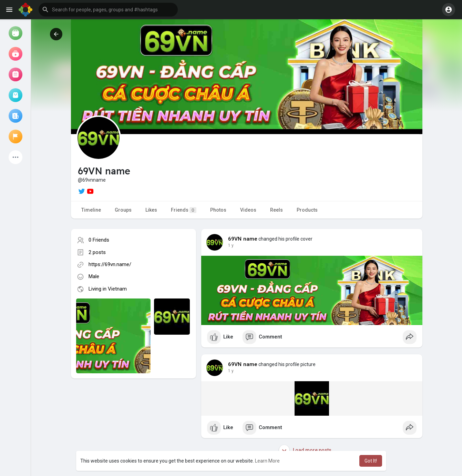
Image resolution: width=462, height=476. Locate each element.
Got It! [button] (371, 461)
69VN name (243, 239)
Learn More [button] (267, 461)
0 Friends (99, 240)
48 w (233, 245)
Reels (276, 210)
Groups (123, 210)
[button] (108, 10)
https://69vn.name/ (110, 264)
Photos (218, 210)
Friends (184, 210)
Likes (151, 210)
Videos (248, 210)
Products (307, 210)
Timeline (91, 210)
